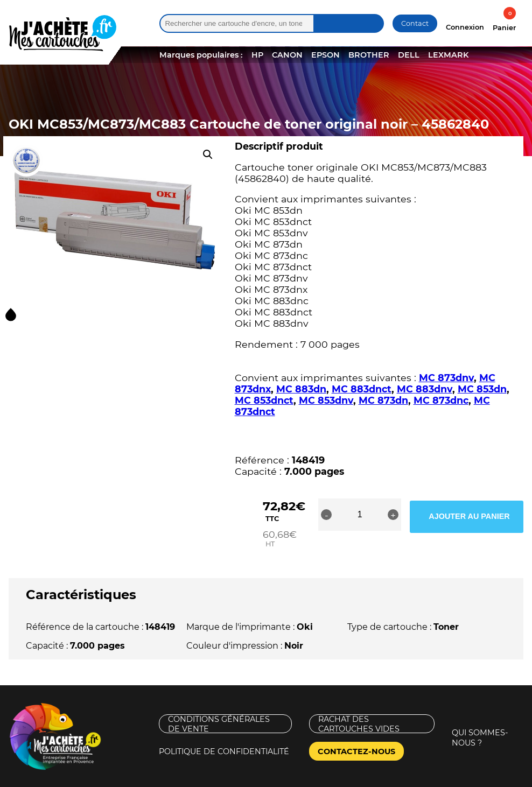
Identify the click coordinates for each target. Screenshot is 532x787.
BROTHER (369, 55)
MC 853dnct (264, 400)
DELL (409, 55)
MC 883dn (301, 389)
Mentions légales (45, 778)
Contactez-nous (356, 730)
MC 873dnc (441, 400)
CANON (287, 55)
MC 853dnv (326, 400)
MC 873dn (383, 400)
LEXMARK (448, 55)
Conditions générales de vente (219, 702)
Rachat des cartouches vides (359, 702)
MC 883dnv (425, 389)
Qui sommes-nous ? (480, 716)
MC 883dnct (362, 389)
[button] (208, 154)
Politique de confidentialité (224, 730)
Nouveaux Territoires (351, 778)
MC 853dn (482, 389)
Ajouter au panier (481, 515)
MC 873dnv (446, 378)
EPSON (325, 55)
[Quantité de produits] (387, 515)
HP (257, 55)
